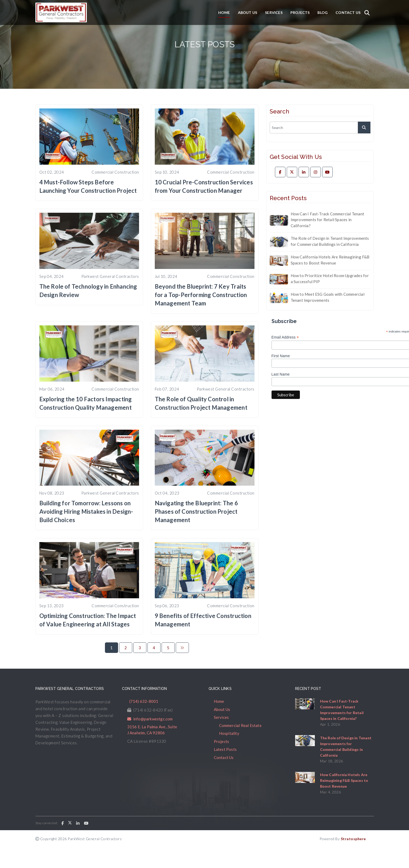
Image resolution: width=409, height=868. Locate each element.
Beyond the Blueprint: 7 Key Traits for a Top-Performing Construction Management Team (201, 295)
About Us (248, 12)
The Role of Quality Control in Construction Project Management (201, 403)
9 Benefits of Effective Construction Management (203, 620)
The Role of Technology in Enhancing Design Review (88, 291)
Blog (323, 12)
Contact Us (348, 12)
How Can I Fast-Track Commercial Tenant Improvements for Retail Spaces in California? (328, 220)
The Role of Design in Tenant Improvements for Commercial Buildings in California (330, 241)
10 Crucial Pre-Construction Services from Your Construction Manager (204, 186)
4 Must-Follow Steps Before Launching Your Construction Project (88, 186)
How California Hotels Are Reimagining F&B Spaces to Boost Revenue (330, 260)
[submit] (364, 128)
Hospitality (229, 733)
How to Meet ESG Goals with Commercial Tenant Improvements (328, 297)
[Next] (182, 648)
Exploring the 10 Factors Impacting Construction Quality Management (86, 403)
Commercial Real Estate (240, 725)
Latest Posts (225, 749)
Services (274, 12)
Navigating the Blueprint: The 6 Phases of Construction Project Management (196, 511)
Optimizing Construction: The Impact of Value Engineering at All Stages (88, 620)
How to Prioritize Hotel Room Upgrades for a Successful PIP (330, 279)
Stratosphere (353, 839)
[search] (320, 128)
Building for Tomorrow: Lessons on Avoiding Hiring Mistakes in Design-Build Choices (86, 511)
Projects (300, 12)
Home (224, 12)
